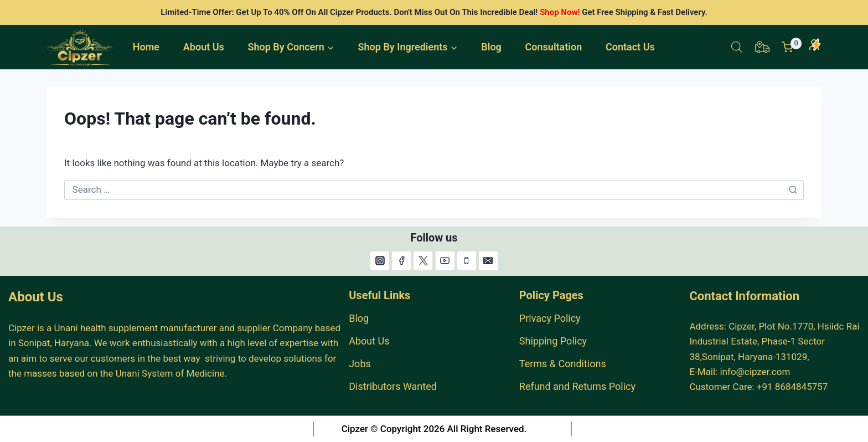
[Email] (488, 261)
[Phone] (467, 261)
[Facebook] (401, 261)
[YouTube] (445, 261)
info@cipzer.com (755, 372)
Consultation (554, 47)
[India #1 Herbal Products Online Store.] (81, 47)
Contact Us (630, 47)
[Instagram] (380, 261)
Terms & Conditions (563, 364)
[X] (423, 261)
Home (146, 47)
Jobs (360, 364)
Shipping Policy (553, 341)
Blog (491, 47)
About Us (204, 47)
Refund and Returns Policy (577, 386)
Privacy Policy (550, 318)
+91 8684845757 (792, 387)
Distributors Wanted (393, 386)
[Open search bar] (737, 47)
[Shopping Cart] (792, 47)
